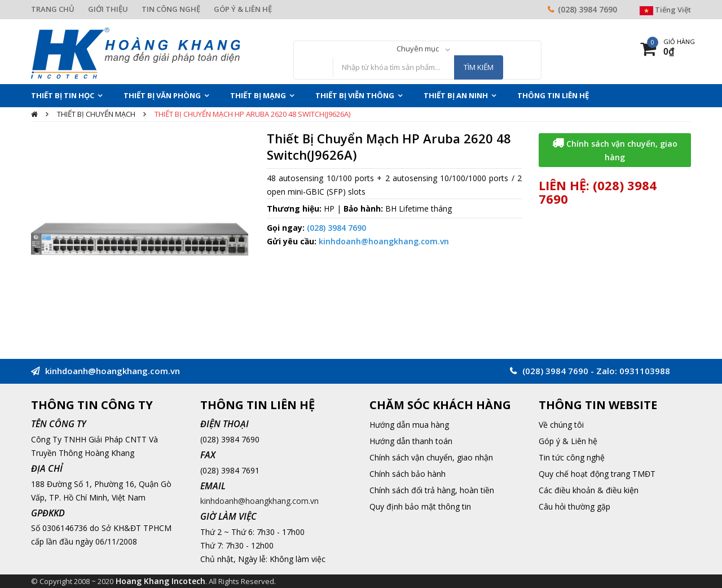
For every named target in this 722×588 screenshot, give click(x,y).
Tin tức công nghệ (572, 457)
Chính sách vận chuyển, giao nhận (431, 457)
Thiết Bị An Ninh (456, 95)
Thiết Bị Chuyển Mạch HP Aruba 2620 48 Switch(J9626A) (252, 114)
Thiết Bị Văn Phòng (162, 95)
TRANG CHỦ (53, 9)
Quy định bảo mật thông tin (420, 506)
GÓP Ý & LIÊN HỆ (243, 9)
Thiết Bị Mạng (258, 95)
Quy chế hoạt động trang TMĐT (597, 474)
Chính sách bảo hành (408, 474)
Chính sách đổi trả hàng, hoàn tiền (432, 490)
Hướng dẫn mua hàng (409, 425)
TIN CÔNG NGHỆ (171, 9)
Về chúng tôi (561, 425)
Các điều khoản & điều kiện (589, 490)
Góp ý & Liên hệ (568, 441)
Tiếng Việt (665, 10)
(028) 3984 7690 (587, 9)
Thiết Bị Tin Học (63, 95)
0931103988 (645, 371)
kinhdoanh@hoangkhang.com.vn (384, 241)
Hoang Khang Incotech (160, 581)
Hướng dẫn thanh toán (411, 441)
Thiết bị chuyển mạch (96, 114)
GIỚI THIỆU (108, 9)
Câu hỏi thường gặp (574, 506)
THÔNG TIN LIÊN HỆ (553, 95)
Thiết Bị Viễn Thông (355, 95)
